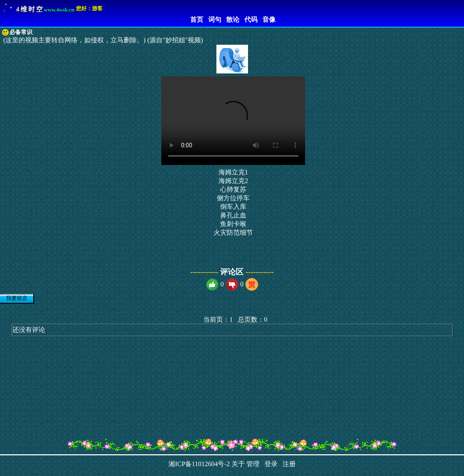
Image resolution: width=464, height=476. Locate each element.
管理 (253, 464)
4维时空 (30, 9)
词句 (213, 19)
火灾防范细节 (233, 232)
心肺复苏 (233, 189)
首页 (195, 19)
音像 (267, 19)
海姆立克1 (233, 172)
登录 (269, 464)
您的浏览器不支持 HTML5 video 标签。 (233, 121)
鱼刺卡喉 (233, 224)
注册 (287, 464)
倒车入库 (233, 207)
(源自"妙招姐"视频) (175, 40)
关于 (238, 464)
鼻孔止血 (233, 215)
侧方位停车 (233, 198)
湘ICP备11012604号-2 (199, 464)
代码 (249, 19)
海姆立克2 (233, 181)
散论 (231, 19)
